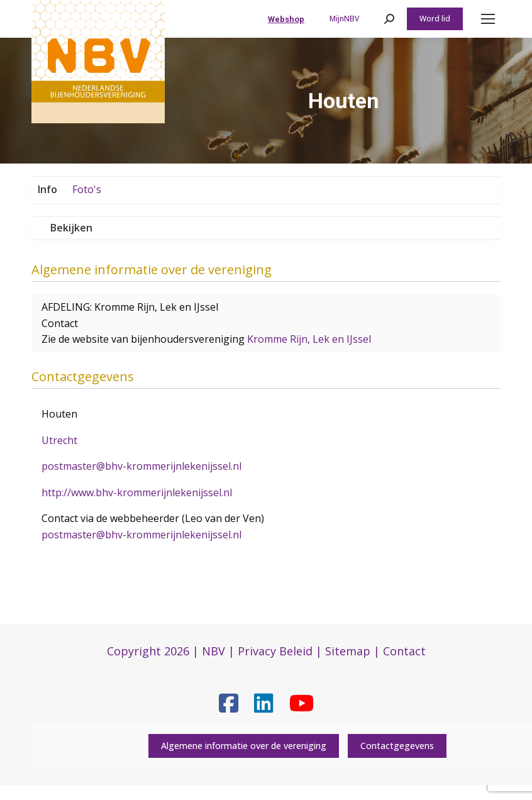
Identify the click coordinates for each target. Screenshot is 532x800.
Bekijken (71, 228)
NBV (213, 651)
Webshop (286, 19)
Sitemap (348, 651)
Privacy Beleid (275, 651)
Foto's (87, 189)
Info (47, 189)
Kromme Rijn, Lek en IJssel (309, 339)
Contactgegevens (397, 746)
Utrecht (59, 440)
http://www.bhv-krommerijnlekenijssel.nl (137, 492)
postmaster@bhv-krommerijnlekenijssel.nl (141, 466)
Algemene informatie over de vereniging (244, 746)
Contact (404, 651)
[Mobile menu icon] (488, 19)
